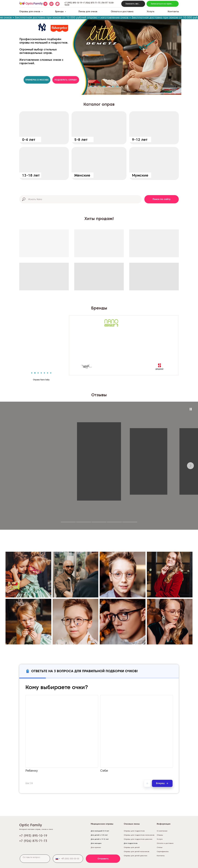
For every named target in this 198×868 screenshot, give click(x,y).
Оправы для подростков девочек (138, 839)
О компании (162, 831)
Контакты (173, 11)
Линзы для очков (88, 11)
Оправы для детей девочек (136, 856)
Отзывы (160, 835)
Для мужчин (96, 847)
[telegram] (45, 4)
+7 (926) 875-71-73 (91, 3)
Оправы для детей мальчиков (137, 851)
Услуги (150, 11)
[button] (133, 4)
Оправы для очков (30, 11)
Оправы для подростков (134, 831)
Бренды (60, 11)
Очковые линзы (132, 824)
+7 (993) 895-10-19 (73, 3)
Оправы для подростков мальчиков (139, 835)
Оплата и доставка (122, 11)
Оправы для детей (132, 847)
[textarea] (35, 859)
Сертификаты (163, 851)
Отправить (103, 859)
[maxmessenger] (51, 4)
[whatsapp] (57, 4)
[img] (44, 128)
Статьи (160, 847)
